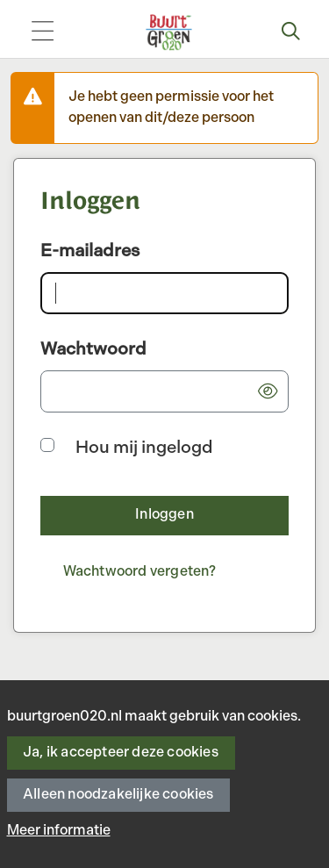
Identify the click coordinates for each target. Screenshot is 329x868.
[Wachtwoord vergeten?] (139, 573)
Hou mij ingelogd (144, 448)
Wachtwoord (93, 349)
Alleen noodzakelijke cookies (118, 795)
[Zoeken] (291, 32)
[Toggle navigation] (42, 33)
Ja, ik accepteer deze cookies (121, 753)
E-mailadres (90, 251)
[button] (268, 392)
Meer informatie (59, 831)
